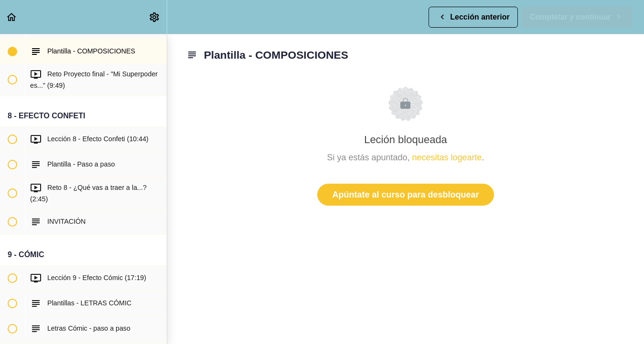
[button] (12, 17)
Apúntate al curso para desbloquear (405, 195)
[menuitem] (155, 17)
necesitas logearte (447, 157)
